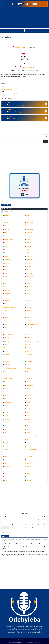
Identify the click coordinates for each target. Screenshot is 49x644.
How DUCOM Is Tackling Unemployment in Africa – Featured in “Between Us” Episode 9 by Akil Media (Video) (25, 540)
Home (3, 34)
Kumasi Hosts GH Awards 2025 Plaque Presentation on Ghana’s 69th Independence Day (22, 544)
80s (16, 70)
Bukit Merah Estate (13, 119)
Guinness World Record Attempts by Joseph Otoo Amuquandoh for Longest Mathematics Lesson (24, 552)
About (23, 640)
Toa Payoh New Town (13, 105)
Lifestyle (23, 70)
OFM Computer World (36, 642)
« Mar (3, 532)
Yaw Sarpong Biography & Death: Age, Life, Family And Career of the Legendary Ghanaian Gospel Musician (23, 548)
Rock (33, 70)
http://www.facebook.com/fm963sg (10, 94)
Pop (27, 70)
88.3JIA (46, 137)
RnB (30, 70)
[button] (2, 31)
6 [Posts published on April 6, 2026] (5, 522)
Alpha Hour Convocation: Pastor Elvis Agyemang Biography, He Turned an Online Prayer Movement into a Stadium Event (25, 555)
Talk (37, 70)
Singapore (16, 47)
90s (19, 70)
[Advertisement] (24, 18)
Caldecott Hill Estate (13, 112)
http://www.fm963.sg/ (7, 89)
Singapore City (25, 47)
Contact (27, 640)
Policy (31, 640)
